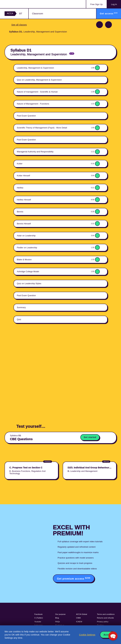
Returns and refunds (105, 618)
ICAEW (79, 622)
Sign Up (96, 4)
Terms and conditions (106, 614)
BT (21, 14)
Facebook (38, 614)
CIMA (78, 618)
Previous (99, 25)
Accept (108, 635)
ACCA (10, 13)
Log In (114, 4)
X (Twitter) (39, 618)
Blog (57, 618)
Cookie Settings (87, 635)
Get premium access (74, 578)
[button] (113, 636)
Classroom (37, 14)
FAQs (58, 622)
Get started (90, 437)
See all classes (19, 25)
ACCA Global (82, 614)
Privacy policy (103, 622)
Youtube (38, 622)
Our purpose (60, 614)
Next (108, 25)
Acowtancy (17, 4)
